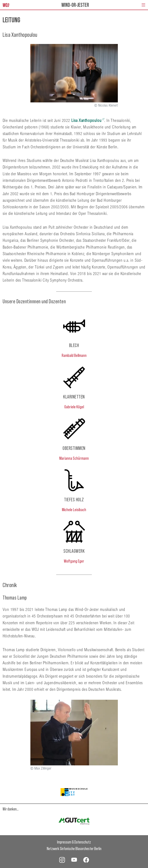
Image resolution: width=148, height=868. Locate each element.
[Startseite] (6, 5)
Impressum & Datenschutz (74, 842)
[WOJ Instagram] (62, 860)
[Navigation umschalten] (143, 5)
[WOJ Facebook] (86, 860)
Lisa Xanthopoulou (86, 120)
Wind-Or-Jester (75, 5)
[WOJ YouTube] (74, 860)
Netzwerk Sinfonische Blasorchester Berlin (74, 848)
